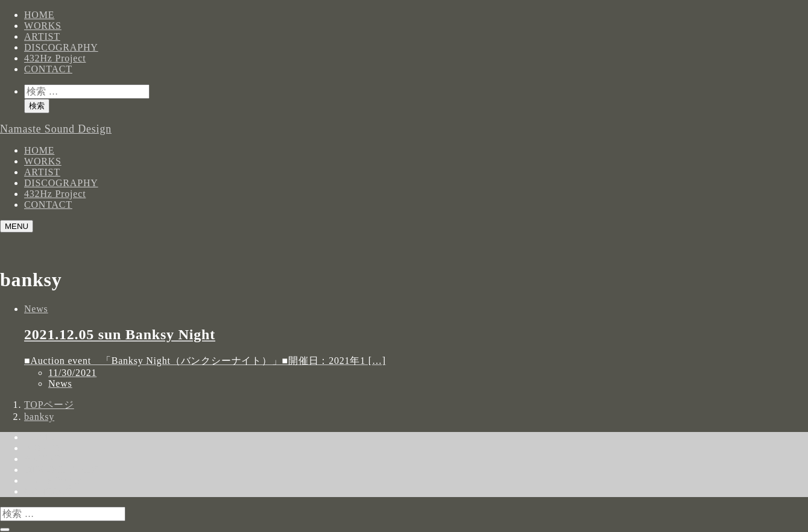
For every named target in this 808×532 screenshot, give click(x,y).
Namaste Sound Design (56, 129)
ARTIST (42, 36)
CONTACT (48, 69)
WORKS (43, 26)
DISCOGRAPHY (61, 47)
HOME (39, 15)
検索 (37, 106)
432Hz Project (55, 58)
